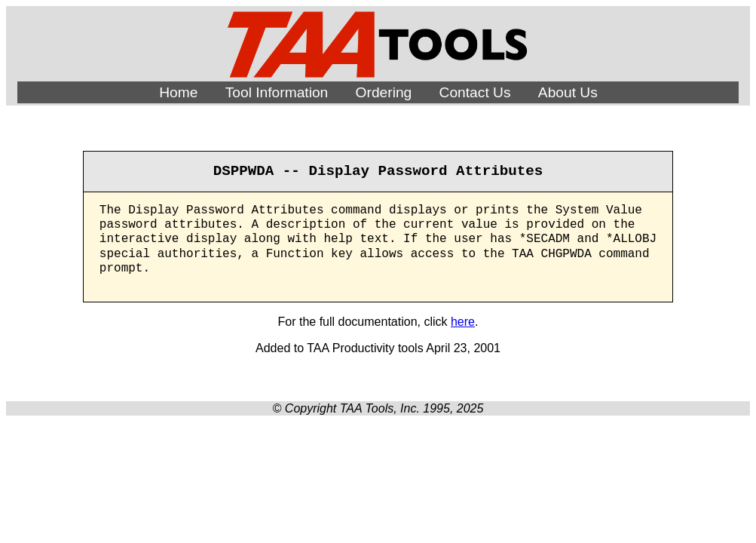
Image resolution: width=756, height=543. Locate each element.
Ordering (384, 92)
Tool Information (277, 92)
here (463, 322)
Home (178, 92)
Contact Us (475, 92)
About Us (568, 92)
